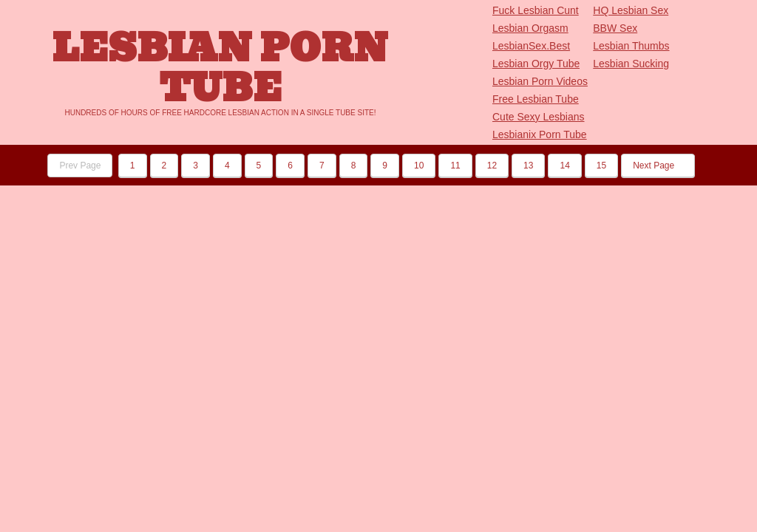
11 (455, 166)
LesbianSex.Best (531, 46)
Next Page (658, 166)
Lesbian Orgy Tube (536, 64)
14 (564, 166)
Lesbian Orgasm (530, 28)
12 (492, 166)
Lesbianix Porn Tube (540, 134)
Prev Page (80, 166)
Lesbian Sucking (631, 64)
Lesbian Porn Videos (540, 81)
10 (419, 166)
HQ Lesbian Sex (631, 10)
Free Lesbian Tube (536, 99)
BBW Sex (615, 28)
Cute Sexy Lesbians (539, 117)
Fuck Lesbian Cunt (536, 10)
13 (528, 166)
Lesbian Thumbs (631, 46)
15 (601, 166)
